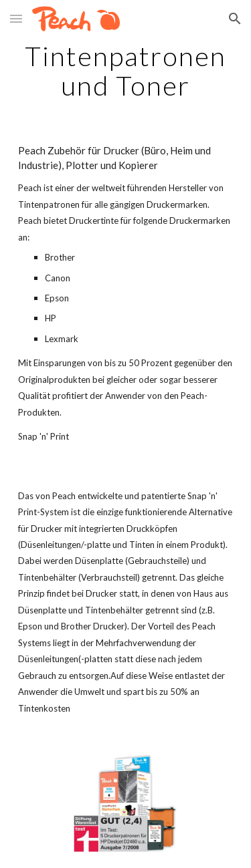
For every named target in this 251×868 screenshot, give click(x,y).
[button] (16, 18)
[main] (126, 71)
